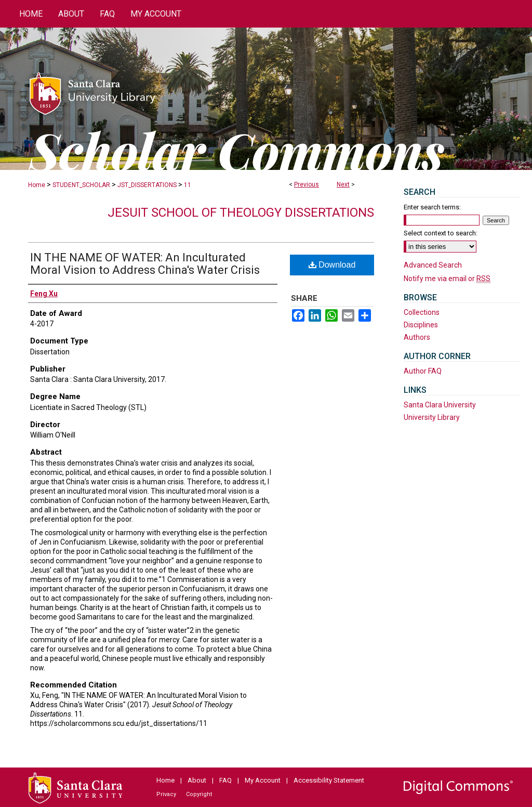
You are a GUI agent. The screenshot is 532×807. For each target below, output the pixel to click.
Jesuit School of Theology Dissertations (241, 213)
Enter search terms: (432, 207)
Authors (417, 337)
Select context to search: (441, 233)
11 (188, 185)
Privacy (166, 794)
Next (343, 184)
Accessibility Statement (329, 780)
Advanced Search (433, 265)
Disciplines (421, 325)
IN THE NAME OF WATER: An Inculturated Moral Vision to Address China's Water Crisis (145, 264)
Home (37, 185)
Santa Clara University (440, 405)
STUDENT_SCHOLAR (81, 185)
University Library (432, 417)
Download (332, 265)
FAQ (225, 780)
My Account (263, 780)
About (197, 780)
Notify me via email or (447, 279)
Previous (307, 184)
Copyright (199, 794)
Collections (422, 312)
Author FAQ (423, 371)
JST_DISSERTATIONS (147, 185)
